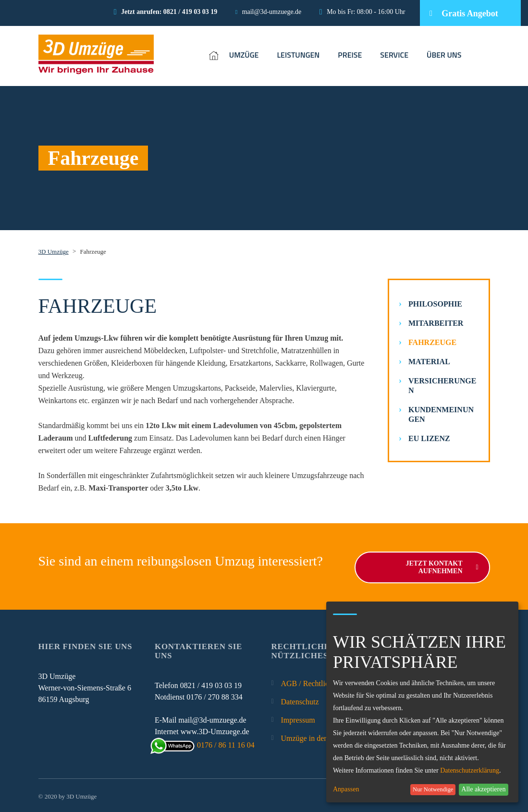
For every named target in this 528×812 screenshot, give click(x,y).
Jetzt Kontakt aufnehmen (442, 565)
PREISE (350, 55)
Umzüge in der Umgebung (322, 736)
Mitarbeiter (436, 323)
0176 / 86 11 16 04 (205, 743)
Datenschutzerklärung (470, 770)
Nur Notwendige (433, 789)
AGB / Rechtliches (310, 682)
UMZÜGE (244, 55)
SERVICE (394, 55)
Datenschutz (300, 700)
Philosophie (435, 304)
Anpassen (346, 789)
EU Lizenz (429, 438)
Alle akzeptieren (483, 789)
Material (429, 362)
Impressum (298, 718)
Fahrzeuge (432, 342)
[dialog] (422, 702)
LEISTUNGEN (298, 55)
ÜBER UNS (444, 55)
